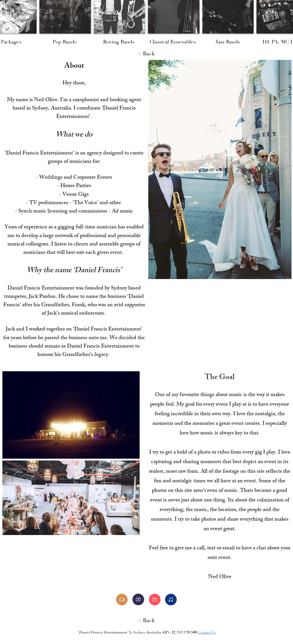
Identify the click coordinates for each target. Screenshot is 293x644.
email (229, 548)
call (201, 548)
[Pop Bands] (64, 42)
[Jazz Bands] (228, 42)
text (211, 548)
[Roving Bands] (119, 42)
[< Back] (146, 54)
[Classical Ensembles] (173, 42)
